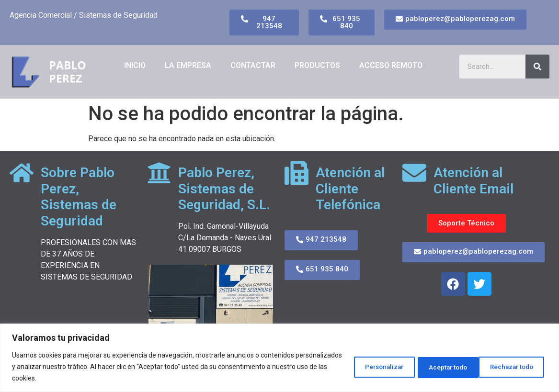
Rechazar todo (438, 367)
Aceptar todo (513, 367)
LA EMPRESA (188, 65)
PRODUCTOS (317, 65)
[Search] (537, 67)
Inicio (135, 65)
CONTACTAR (253, 65)
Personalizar (362, 367)
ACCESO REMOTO (391, 65)
